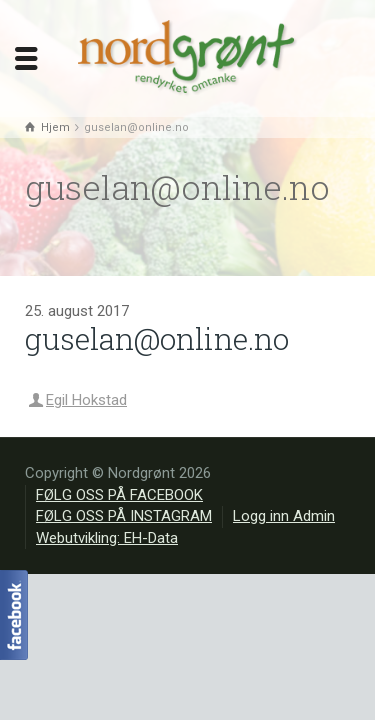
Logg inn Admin (284, 516)
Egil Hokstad (86, 400)
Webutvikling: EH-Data (107, 538)
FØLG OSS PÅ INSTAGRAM (124, 516)
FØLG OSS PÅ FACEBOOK (119, 495)
